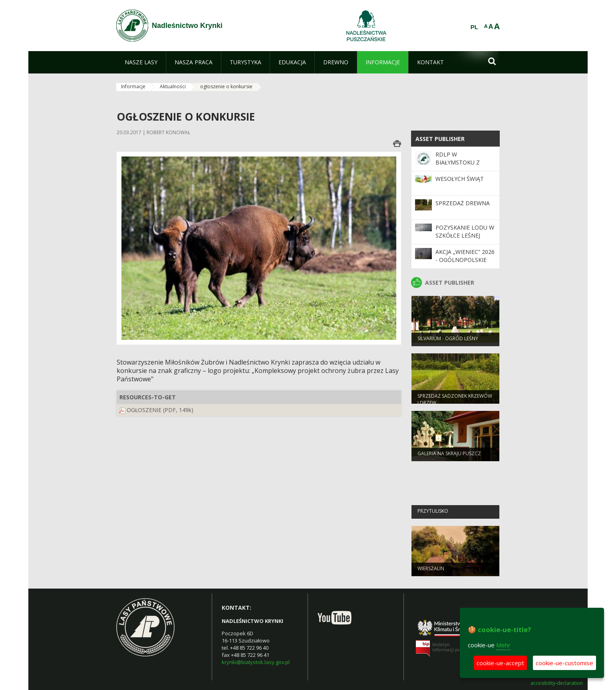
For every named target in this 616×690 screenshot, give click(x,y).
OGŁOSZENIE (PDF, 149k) (160, 410)
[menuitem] (141, 62)
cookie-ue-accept (500, 663)
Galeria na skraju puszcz (449, 456)
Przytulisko (433, 514)
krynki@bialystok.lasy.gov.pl (256, 662)
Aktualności (173, 86)
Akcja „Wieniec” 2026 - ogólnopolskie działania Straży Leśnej (465, 264)
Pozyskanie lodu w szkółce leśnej (465, 231)
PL (474, 27)
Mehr (503, 645)
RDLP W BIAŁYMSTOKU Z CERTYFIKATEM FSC (462, 163)
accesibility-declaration (557, 683)
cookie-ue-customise (564, 663)
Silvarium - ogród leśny (448, 341)
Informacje (133, 86)
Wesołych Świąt (460, 179)
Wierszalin (431, 571)
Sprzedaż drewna (463, 203)
